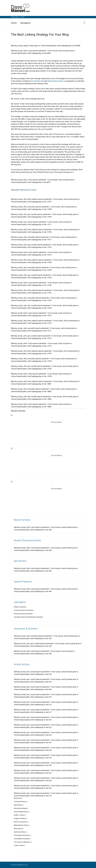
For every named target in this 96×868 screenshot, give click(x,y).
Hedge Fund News (20, 818)
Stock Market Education (22, 835)
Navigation (25, 23)
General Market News (21, 812)
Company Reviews (20, 802)
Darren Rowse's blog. (55, 81)
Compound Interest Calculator (24, 610)
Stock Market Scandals (21, 839)
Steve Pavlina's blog (37, 81)
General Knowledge (20, 808)
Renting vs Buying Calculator (23, 614)
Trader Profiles (19, 845)
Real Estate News (20, 832)
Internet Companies (20, 822)
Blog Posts (17, 798)
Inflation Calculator (20, 607)
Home (14, 23)
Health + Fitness (19, 815)
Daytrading (17, 805)
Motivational (18, 829)
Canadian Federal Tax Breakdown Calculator (28, 617)
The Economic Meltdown (22, 842)
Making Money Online (28, 190)
